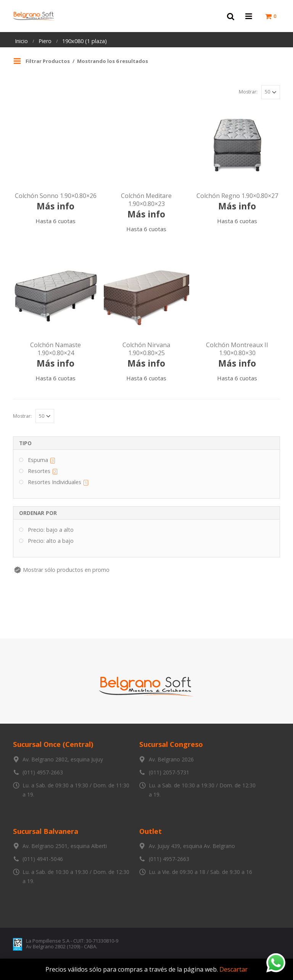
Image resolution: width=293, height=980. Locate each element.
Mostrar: (248, 92)
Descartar (233, 969)
